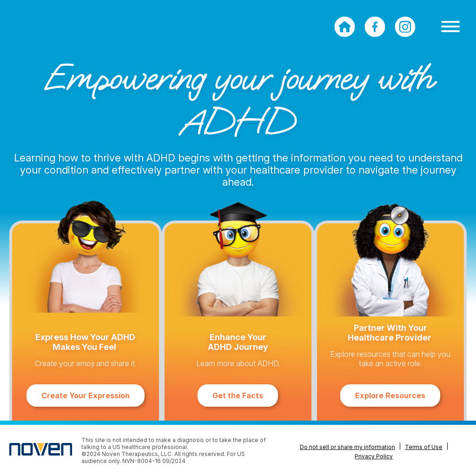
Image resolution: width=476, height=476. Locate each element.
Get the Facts (238, 396)
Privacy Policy (374, 456)
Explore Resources (390, 396)
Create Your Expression (86, 396)
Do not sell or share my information (347, 447)
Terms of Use (424, 447)
